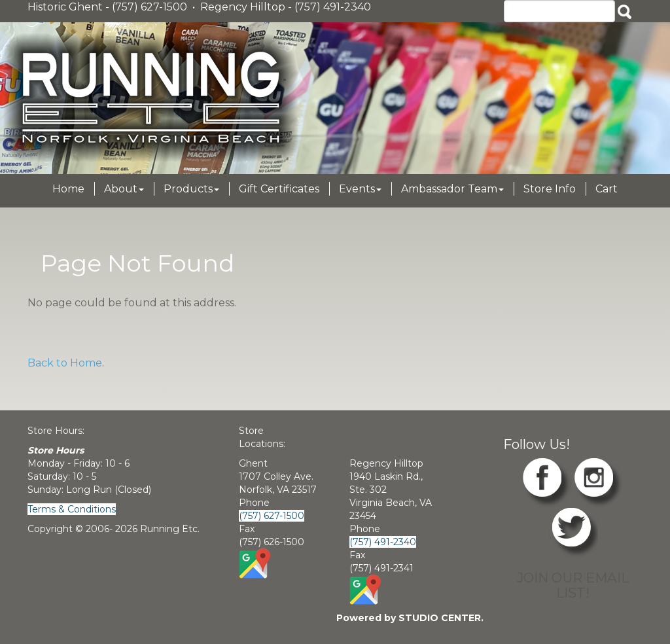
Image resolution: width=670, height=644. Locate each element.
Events (360, 189)
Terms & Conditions (72, 509)
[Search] (559, 11)
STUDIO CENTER (440, 618)
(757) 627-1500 (272, 516)
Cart (607, 189)
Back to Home (65, 363)
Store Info (550, 189)
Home (68, 189)
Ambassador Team (452, 189)
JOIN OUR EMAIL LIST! (573, 585)
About (124, 189)
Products (191, 189)
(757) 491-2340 (383, 542)
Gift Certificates (279, 189)
